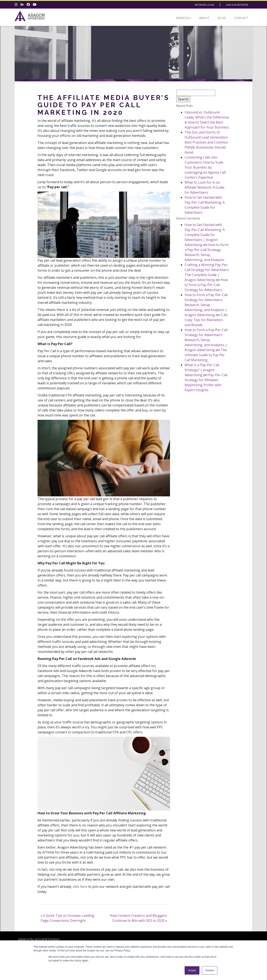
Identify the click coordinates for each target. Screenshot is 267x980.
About (204, 18)
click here (80, 887)
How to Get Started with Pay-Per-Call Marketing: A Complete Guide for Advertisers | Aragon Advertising (205, 235)
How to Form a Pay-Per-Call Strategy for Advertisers (206, 285)
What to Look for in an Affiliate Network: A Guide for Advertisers (205, 187)
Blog (222, 18)
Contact (241, 18)
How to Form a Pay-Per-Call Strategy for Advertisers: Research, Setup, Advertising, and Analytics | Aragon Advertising (206, 305)
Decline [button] (210, 970)
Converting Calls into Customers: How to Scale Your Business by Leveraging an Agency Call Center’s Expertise (205, 167)
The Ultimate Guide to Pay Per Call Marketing (206, 355)
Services (183, 18)
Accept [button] (192, 970)
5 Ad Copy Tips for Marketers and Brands (206, 320)
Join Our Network (237, 5)
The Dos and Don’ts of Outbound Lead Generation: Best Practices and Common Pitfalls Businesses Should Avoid (206, 142)
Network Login (204, 5)
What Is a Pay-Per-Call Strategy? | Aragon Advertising (202, 370)
